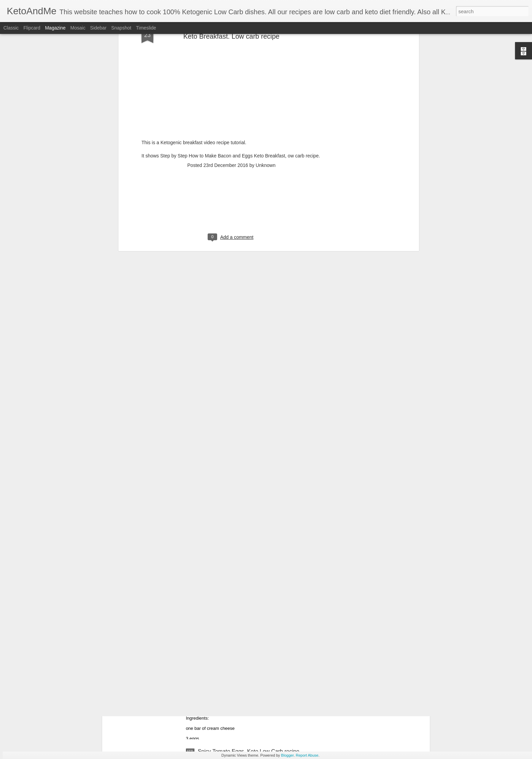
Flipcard (32, 28)
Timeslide (146, 28)
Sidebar (98, 28)
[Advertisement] (231, 139)
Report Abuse (307, 755)
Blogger (287, 755)
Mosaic (78, 28)
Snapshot (121, 28)
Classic (11, 28)
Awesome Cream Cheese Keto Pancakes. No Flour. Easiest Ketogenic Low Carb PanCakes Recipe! (260, 677)
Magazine (55, 28)
